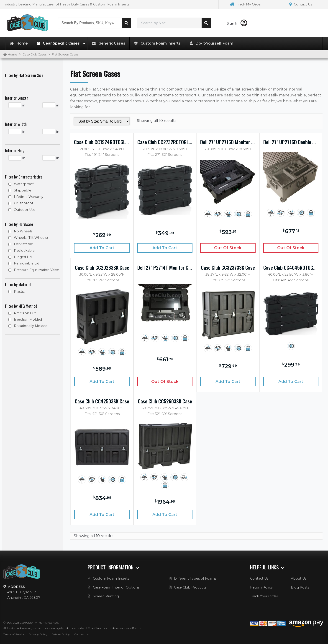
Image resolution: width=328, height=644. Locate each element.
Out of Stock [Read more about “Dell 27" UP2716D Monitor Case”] (228, 248)
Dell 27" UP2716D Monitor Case (228, 142)
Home (12, 54)
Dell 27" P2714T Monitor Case (165, 267)
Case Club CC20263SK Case (102, 267)
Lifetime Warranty (29, 197)
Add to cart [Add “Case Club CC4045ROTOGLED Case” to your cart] (291, 381)
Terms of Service (14, 634)
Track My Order (246, 4)
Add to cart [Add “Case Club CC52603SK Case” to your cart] (165, 514)
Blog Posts (300, 587)
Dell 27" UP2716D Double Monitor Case (291, 142)
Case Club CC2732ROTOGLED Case (165, 142)
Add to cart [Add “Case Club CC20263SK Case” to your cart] (102, 381)
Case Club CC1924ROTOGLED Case (102, 142)
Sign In (237, 23)
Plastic (19, 292)
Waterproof (24, 184)
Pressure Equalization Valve (36, 270)
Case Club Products (190, 587)
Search (126, 23)
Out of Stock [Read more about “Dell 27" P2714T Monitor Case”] (165, 381)
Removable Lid (27, 263)
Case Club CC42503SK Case (102, 401)
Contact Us (301, 4)
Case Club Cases (35, 54)
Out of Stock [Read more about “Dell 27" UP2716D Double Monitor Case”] (291, 248)
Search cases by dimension (206, 23)
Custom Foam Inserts (111, 579)
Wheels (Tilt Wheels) (31, 238)
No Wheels (23, 231)
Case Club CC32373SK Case (228, 267)
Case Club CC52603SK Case (165, 401)
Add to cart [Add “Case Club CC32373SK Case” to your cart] (228, 381)
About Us (299, 579)
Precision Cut (25, 313)
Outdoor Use (25, 210)
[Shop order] (102, 121)
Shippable (23, 190)
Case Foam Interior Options (116, 587)
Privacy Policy (38, 634)
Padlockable (24, 251)
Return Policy (261, 587)
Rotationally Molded (31, 326)
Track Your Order (264, 596)
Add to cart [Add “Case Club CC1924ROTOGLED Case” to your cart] (102, 248)
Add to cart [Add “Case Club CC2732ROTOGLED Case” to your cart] (165, 248)
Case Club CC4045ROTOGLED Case (291, 267)
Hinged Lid (23, 257)
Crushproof (23, 203)
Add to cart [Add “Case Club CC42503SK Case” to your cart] (102, 514)
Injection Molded (28, 319)
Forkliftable (23, 244)
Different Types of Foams (195, 579)
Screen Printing (106, 596)
